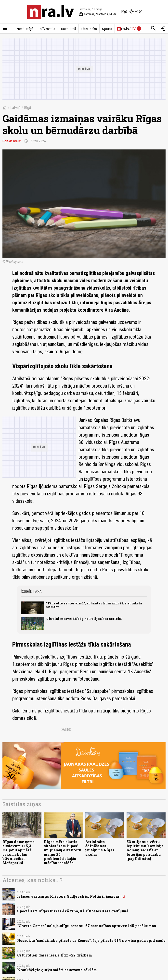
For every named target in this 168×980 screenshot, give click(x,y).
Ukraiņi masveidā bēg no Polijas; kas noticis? (84, 619)
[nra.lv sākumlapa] (51, 12)
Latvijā (15, 108)
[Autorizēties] (163, 28)
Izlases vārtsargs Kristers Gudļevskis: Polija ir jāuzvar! (69, 896)
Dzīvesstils (47, 29)
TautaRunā (68, 29)
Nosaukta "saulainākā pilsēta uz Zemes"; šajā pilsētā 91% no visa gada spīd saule (91, 940)
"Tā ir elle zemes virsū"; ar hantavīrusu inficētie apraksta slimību (94, 605)
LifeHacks (89, 29)
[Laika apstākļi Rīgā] (132, 12)
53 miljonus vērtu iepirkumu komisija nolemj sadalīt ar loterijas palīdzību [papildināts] (145, 850)
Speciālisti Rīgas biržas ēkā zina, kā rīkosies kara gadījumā (73, 911)
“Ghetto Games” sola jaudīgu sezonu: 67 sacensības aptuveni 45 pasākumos (87, 926)
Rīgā (28, 108)
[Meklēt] (153, 28)
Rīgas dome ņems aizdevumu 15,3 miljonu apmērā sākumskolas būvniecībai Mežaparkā (19, 852)
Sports (107, 29)
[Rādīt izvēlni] (5, 28)
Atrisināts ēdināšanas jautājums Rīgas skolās (100, 848)
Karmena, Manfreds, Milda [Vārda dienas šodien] (98, 14)
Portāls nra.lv (12, 141)
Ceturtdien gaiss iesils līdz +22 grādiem (55, 955)
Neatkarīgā (25, 29)
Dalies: (66, 730)
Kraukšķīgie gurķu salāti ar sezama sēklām (57, 970)
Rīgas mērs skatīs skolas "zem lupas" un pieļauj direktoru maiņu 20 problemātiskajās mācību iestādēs (63, 852)
